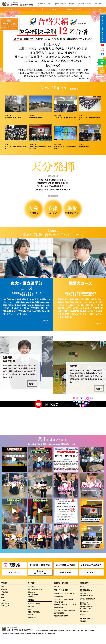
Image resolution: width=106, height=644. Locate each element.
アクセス (4, 600)
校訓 (3, 586)
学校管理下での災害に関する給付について (87, 608)
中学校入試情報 (58, 602)
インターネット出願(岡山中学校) (63, 599)
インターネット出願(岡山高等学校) (64, 610)
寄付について (84, 611)
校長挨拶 (4, 589)
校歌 (3, 595)
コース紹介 (31, 583)
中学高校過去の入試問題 (61, 616)
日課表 (30, 609)
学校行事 (30, 615)
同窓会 (82, 586)
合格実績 (56, 586)
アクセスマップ (99, 5)
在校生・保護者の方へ (88, 599)
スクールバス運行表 (34, 604)
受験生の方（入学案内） (44, 5)
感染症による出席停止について (85, 603)
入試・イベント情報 (61, 590)
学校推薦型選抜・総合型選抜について (86, 590)
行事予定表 (31, 606)
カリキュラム (32, 586)
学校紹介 (4, 583)
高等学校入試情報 (59, 613)
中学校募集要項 (58, 596)
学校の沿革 (5, 592)
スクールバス (5, 603)
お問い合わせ (5, 606)
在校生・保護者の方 (60, 5)
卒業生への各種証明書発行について (87, 594)
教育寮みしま (32, 617)
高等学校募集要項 (59, 608)
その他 (82, 615)
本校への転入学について (87, 618)
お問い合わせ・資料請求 (84, 5)
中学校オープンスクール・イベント (64, 594)
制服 (3, 598)
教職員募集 (83, 621)
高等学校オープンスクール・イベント (65, 605)
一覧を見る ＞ (73, 89)
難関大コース (32, 592)
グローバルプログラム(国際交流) (34, 596)
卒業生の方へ (84, 583)
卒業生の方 (72, 5)
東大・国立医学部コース (35, 589)
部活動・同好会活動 (34, 612)
